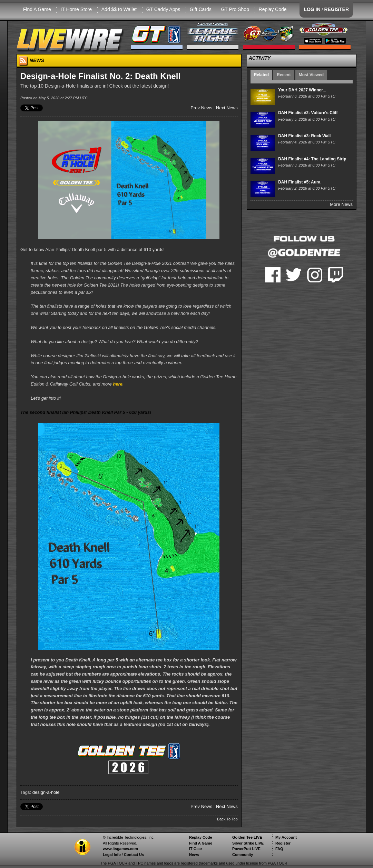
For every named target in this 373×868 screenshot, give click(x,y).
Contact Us (134, 855)
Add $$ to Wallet (119, 9)
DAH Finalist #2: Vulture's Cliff (308, 113)
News (194, 855)
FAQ (279, 849)
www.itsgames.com (120, 849)
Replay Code (273, 9)
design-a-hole (46, 792)
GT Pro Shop (235, 9)
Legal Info (112, 855)
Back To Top (227, 819)
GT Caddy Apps (163, 9)
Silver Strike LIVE (248, 843)
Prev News (201, 108)
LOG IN (312, 9)
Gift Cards (201, 9)
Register (283, 843)
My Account (286, 837)
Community (243, 855)
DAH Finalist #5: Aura (299, 182)
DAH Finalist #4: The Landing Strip (312, 159)
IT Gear (196, 849)
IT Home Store (76, 9)
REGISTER (336, 9)
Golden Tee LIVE (247, 837)
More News (341, 204)
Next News (227, 108)
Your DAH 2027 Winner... (302, 90)
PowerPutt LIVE (246, 849)
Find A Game (37, 9)
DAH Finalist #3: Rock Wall (304, 136)
